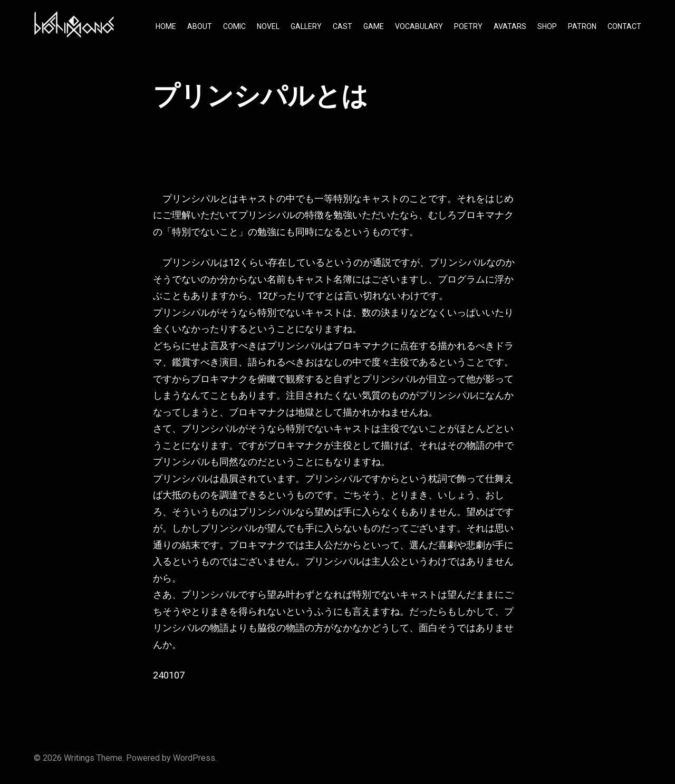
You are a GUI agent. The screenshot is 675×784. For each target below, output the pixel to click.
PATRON (582, 26)
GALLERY (306, 26)
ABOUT (200, 26)
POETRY (468, 26)
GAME (374, 26)
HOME (166, 26)
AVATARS (510, 26)
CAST (343, 26)
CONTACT (624, 26)
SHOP (547, 26)
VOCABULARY (419, 26)
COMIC (234, 26)
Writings (79, 758)
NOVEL (268, 26)
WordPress (194, 758)
